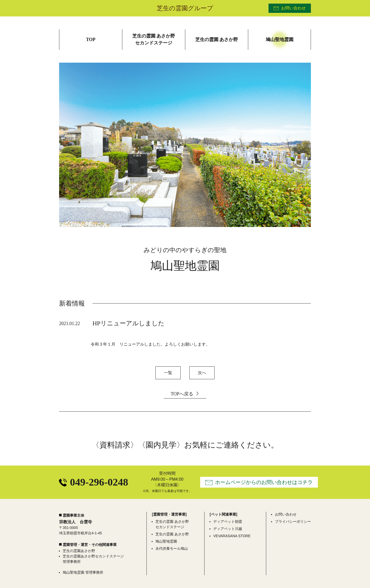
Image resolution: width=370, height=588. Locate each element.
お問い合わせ (293, 8)
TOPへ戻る (182, 394)
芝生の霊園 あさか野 (172, 534)
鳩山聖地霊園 (166, 541)
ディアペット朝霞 (228, 521)
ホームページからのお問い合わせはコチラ (264, 482)
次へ (202, 373)
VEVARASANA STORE (232, 536)
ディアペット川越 (228, 529)
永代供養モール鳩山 (172, 548)
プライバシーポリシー (293, 521)
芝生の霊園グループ (185, 8)
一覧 (168, 373)
